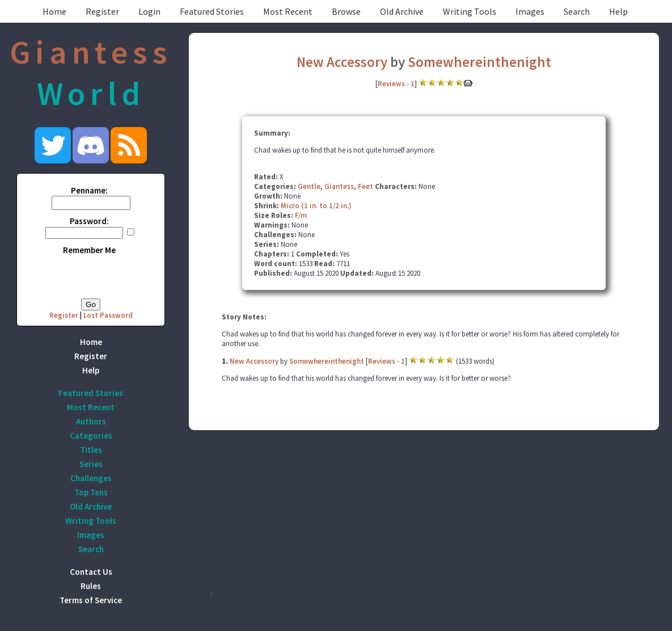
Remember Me (89, 250)
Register (102, 11)
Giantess (339, 186)
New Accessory (342, 62)
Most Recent (288, 11)
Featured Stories (212, 11)
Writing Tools (470, 11)
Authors (91, 421)
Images (530, 11)
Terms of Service (91, 600)
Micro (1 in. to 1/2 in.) (316, 206)
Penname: (89, 190)
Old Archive (402, 11)
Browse (346, 11)
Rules (91, 586)
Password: (89, 221)
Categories (91, 436)
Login (149, 11)
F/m (301, 215)
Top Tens (91, 492)
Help (618, 11)
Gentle (309, 186)
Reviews (391, 84)
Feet (365, 186)
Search (577, 11)
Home (54, 11)
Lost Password (108, 315)
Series (91, 464)
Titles (91, 450)
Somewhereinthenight (479, 62)
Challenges (91, 478)
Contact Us (91, 572)
